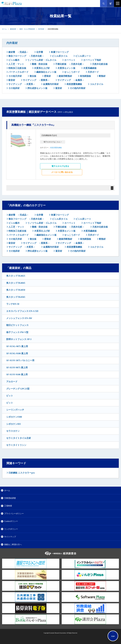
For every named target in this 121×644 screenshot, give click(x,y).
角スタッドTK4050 (16, 290)
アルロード (12, 382)
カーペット (70, 60)
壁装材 (47, 76)
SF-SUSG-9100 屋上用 (17, 353)
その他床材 (14, 88)
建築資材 (13, 29)
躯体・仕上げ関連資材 (27, 29)
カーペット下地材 (92, 60)
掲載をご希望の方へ (13, 544)
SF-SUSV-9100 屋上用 (17, 374)
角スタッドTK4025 (16, 276)
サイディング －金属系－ (71, 80)
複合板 (33, 76)
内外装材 (41, 29)
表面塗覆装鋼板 (74, 84)
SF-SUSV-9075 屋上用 (17, 368)
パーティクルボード (18, 72)
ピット (10, 396)
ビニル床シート (83, 56)
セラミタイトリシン (16, 445)
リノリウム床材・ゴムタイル (42, 60)
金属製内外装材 (51, 84)
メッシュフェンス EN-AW (19, 318)
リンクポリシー (11, 529)
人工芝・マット (16, 64)
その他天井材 (15, 76)
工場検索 (8, 506)
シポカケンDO (14, 424)
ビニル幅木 (14, 60)
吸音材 (11, 80)
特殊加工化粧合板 (17, 68)
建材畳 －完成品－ (18, 52)
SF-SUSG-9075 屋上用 (17, 346)
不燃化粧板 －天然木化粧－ (70, 64)
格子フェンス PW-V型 (17, 332)
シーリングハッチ (15, 410)
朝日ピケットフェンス (17, 325)
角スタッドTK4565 (16, 297)
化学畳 (39, 52)
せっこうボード (72, 72)
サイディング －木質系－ (21, 84)
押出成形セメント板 (37, 88)
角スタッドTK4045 (16, 283)
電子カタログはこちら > (53, 142)
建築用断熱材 (65, 76)
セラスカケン (13, 431)
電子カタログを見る (60, 166)
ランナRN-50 (13, 304)
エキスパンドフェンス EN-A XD (22, 311)
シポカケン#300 (14, 417)
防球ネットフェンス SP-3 (19, 339)
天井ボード (93, 72)
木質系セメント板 (66, 68)
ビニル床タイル (59, 56)
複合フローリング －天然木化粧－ (26, 56)
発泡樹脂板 (85, 76)
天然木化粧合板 (100, 64)
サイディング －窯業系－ (36, 80)
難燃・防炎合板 (39, 64)
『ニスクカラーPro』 (33, 125)
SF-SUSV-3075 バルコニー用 (20, 360)
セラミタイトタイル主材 (19, 438)
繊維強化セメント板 (46, 72)
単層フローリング (59, 52)
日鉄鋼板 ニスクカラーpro (21, 473)
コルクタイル (96, 84)
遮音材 (58, 88)
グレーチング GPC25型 (18, 389)
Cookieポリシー (11, 521)
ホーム (4, 29)
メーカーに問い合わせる (62, 172)
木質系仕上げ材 (42, 68)
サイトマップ (10, 537)
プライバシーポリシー (14, 514)
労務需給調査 (10, 498)
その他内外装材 (77, 88)
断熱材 (102, 76)
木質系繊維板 (90, 68)
